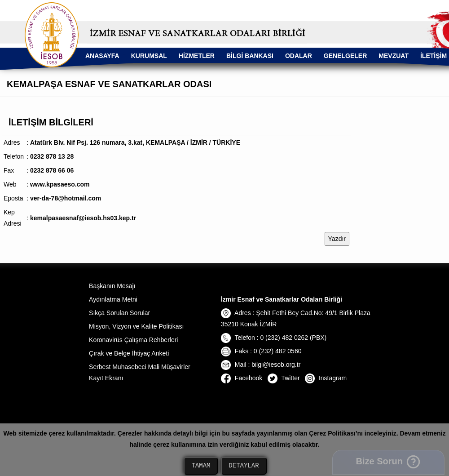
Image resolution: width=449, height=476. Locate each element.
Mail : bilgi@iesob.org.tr (261, 365)
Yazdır (337, 239)
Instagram (326, 378)
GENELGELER (345, 56)
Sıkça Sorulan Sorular (119, 313)
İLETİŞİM (434, 56)
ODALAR (299, 56)
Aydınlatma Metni (113, 299)
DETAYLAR (244, 466)
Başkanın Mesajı (112, 286)
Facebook (242, 378)
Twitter (284, 378)
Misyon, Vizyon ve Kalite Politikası (136, 326)
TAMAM (201, 466)
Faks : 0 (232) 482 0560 (261, 351)
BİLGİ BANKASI (250, 56)
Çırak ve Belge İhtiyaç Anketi (129, 353)
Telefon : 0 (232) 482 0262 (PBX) (274, 338)
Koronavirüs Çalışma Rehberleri (133, 340)
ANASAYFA (102, 56)
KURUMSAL (149, 56)
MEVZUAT (394, 56)
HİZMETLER (197, 56)
